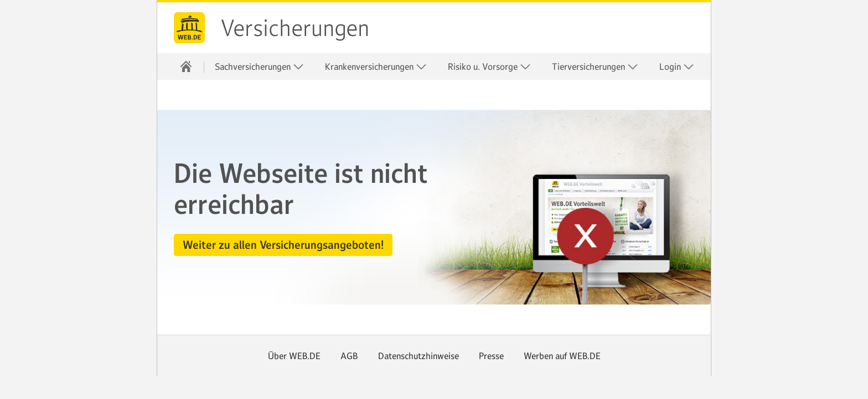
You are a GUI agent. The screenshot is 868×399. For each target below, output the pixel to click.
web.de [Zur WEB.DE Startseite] (189, 28)
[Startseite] (186, 66)
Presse (491, 356)
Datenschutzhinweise (418, 356)
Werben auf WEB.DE (562, 356)
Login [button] (677, 67)
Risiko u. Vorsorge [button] (489, 67)
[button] (283, 245)
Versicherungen (295, 28)
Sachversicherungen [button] (259, 67)
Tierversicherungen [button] (595, 67)
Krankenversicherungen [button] (376, 67)
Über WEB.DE (294, 356)
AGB (349, 356)
